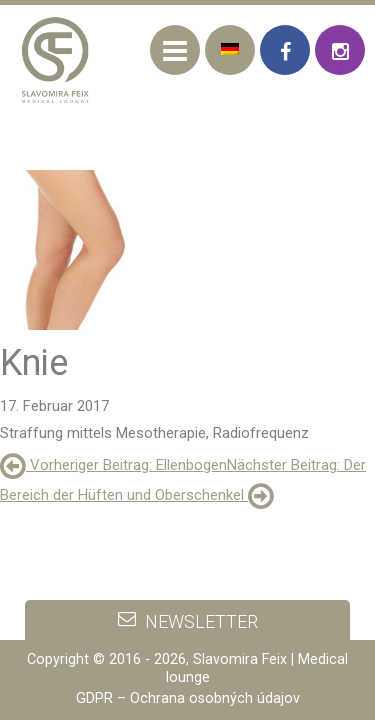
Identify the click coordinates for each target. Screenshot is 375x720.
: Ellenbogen (113, 465)
